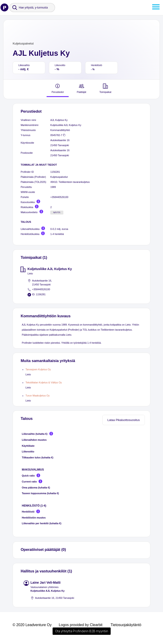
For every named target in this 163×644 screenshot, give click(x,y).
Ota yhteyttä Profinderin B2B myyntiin (82, 631)
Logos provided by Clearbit (81, 625)
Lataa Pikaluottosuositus (124, 420)
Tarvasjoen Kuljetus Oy (38, 369)
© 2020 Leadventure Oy (32, 625)
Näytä (57, 212)
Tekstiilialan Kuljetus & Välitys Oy (44, 382)
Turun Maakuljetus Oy (38, 396)
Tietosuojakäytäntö (126, 625)
